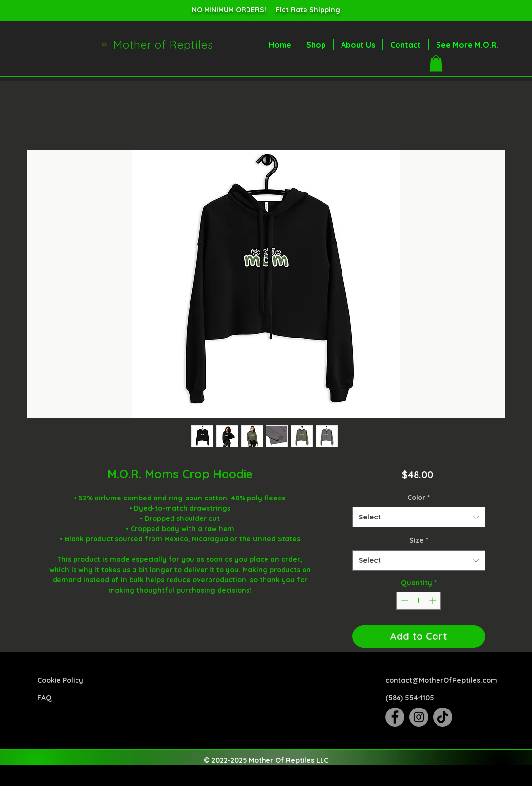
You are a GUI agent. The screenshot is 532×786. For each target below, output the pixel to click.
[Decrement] (404, 601)
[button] (436, 63)
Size (419, 540)
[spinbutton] (418, 601)
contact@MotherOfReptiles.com (441, 680)
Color (418, 498)
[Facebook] (395, 717)
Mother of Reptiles (163, 45)
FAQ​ (45, 698)
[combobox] (419, 517)
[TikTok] (443, 717)
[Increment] (433, 601)
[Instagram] (419, 717)
